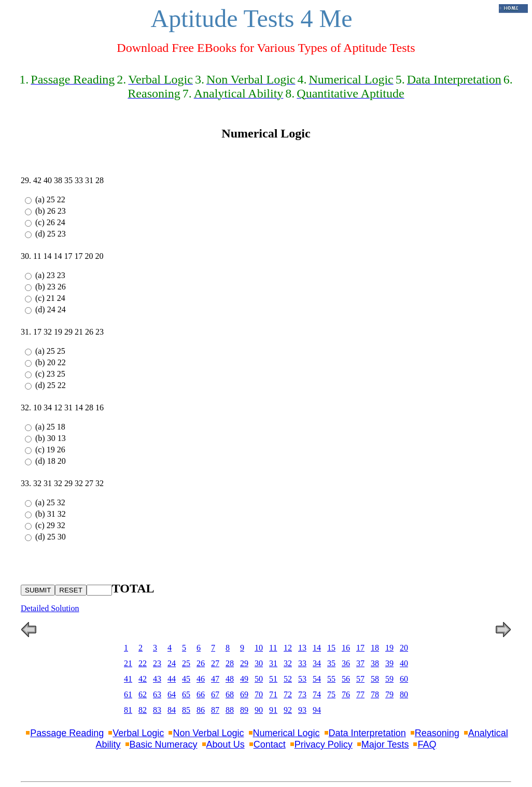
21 (128, 663)
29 (244, 663)
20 (404, 648)
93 (302, 710)
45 (186, 679)
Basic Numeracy (164, 744)
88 (230, 710)
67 (215, 694)
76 (346, 694)
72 (288, 694)
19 (389, 648)
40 (404, 663)
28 (230, 663)
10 (259, 648)
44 (172, 679)
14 (317, 648)
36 (346, 663)
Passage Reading (67, 733)
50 (259, 679)
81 (128, 710)
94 (317, 710)
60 (404, 679)
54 (317, 679)
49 (244, 679)
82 (143, 710)
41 (128, 679)
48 (230, 679)
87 (215, 710)
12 (288, 648)
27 (215, 663)
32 (288, 663)
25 (186, 663)
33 (302, 663)
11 (273, 648)
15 (331, 648)
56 (346, 679)
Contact (270, 744)
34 (317, 663)
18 (375, 648)
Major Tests (385, 744)
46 (201, 679)
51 (273, 679)
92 (288, 710)
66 (201, 694)
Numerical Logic (286, 733)
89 (244, 710)
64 (172, 694)
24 (172, 663)
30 (259, 663)
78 (375, 694)
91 (273, 710)
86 (201, 710)
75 (331, 694)
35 (331, 663)
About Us (226, 744)
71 (273, 694)
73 (302, 694)
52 (288, 679)
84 (172, 710)
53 (302, 679)
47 (215, 679)
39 (389, 663)
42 (143, 679)
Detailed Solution (50, 608)
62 (143, 694)
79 (389, 694)
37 (360, 663)
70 (259, 694)
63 (157, 694)
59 (389, 679)
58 (375, 679)
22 (143, 663)
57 (360, 679)
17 (360, 648)
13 (302, 648)
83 (157, 710)
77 (360, 694)
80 (404, 694)
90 (259, 710)
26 (201, 663)
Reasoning (437, 733)
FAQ (427, 744)
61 (128, 694)
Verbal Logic (138, 733)
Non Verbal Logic (208, 733)
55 (331, 679)
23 (157, 663)
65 (186, 694)
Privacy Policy (324, 744)
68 (230, 694)
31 (273, 663)
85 (186, 710)
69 (244, 694)
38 (375, 663)
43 (157, 679)
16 (346, 648)
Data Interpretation (367, 733)
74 (317, 694)
